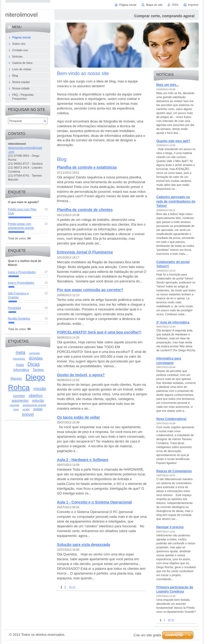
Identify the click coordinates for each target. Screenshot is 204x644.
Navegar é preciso (170, 527)
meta (20, 352)
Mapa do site (154, 5)
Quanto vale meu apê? (173, 141)
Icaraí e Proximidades (22, 272)
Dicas (34, 364)
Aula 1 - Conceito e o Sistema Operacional (94, 502)
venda (26, 409)
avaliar (38, 409)
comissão (34, 353)
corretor (19, 396)
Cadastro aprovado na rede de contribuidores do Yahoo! (176, 201)
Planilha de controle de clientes (85, 210)
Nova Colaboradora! (171, 419)
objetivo (36, 395)
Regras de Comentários (174, 471)
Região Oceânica (19, 318)
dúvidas (36, 358)
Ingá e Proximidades (21, 283)
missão (40, 389)
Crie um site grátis (147, 635)
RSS (175, 5)
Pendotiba (14, 308)
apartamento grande (34, 405)
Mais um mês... (168, 85)
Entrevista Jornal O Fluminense (85, 252)
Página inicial (128, 5)
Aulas (20, 365)
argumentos (20, 401)
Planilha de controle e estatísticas (87, 167)
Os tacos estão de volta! (78, 417)
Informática (21, 370)
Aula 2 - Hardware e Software (83, 460)
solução (38, 400)
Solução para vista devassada (83, 545)
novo (16, 409)
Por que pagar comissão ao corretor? (90, 290)
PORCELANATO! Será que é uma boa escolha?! (99, 332)
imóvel (28, 414)
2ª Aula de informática (173, 322)
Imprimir (193, 5)
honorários (19, 359)
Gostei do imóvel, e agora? (81, 375)
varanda (14, 405)
